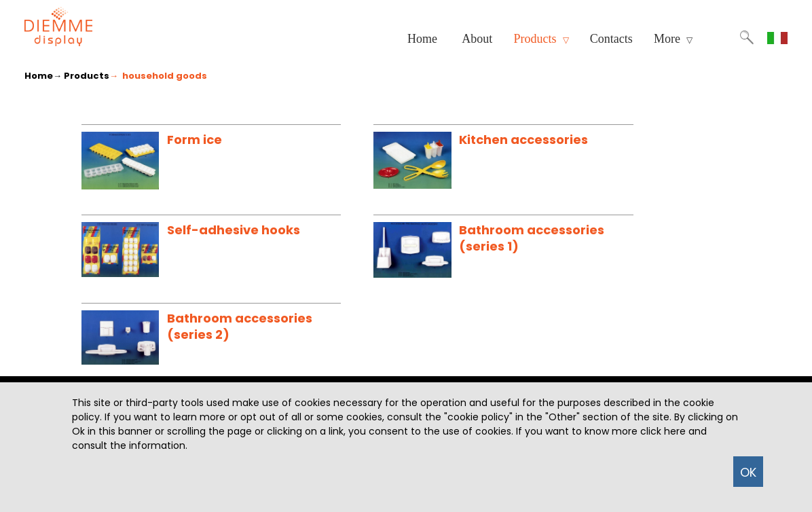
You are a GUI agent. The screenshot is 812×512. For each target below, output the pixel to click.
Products (541, 39)
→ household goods (158, 76)
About (477, 39)
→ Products (81, 76)
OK (748, 472)
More (673, 39)
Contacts (611, 39)
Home (422, 39)
